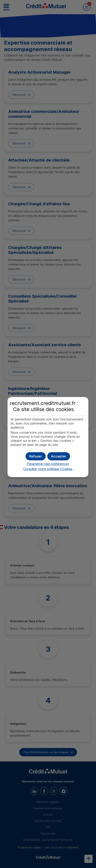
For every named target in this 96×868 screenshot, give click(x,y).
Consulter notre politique (48, 469)
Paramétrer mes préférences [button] (48, 464)
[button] (59, 456)
